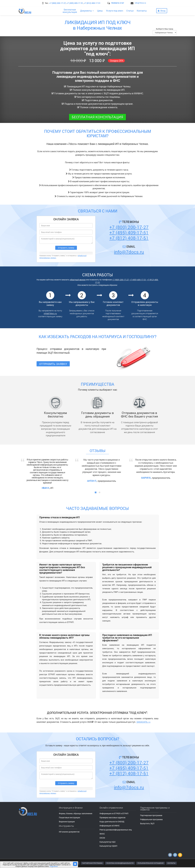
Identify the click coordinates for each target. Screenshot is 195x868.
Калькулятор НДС (108, 842)
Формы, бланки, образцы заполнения (76, 813)
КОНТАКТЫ (171, 863)
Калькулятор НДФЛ (108, 846)
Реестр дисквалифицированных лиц (116, 830)
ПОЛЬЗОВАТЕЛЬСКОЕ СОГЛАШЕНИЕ (151, 863)
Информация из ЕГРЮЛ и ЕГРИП (114, 813)
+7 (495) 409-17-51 (75, 3)
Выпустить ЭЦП (147, 823)
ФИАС (102, 834)
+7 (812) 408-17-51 (92, 3)
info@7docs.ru (140, 3)
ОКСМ (102, 838)
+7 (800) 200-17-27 (58, 3)
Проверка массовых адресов (112, 817)
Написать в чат (118, 3)
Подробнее (54, 866)
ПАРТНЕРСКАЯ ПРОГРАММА (92, 863)
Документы (87, 11)
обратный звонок (78, 280)
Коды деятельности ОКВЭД (112, 822)
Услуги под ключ (115, 11)
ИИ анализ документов (69, 832)
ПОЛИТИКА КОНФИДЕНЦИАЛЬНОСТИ (120, 863)
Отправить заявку (53, 364)
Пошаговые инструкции (69, 817)
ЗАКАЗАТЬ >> (143, 722)
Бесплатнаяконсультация (70, 11)
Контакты (142, 11)
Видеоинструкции (67, 822)
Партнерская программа (151, 815)
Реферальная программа (151, 819)
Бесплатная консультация (97, 117)
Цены (100, 11)
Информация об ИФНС (110, 826)
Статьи (130, 11)
